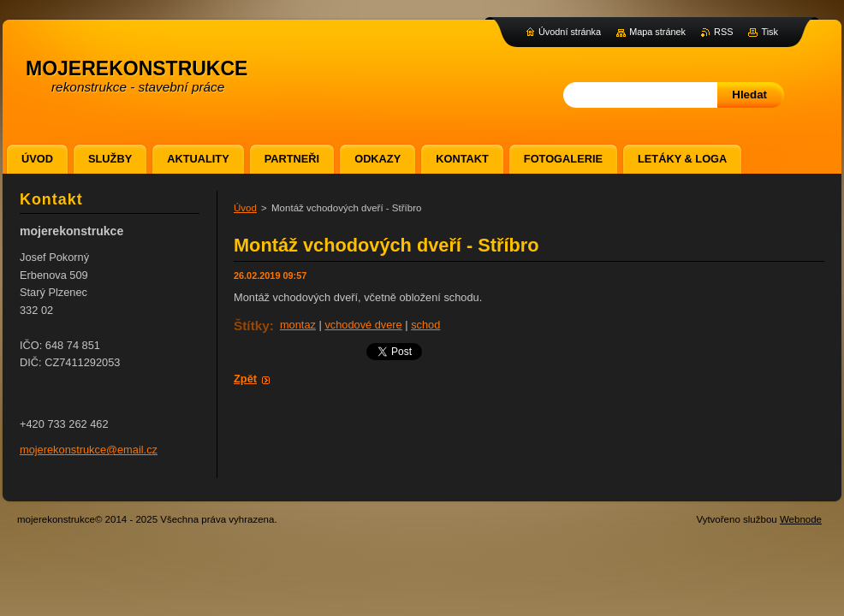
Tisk (770, 32)
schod (425, 325)
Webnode (801, 519)
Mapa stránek (657, 32)
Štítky (252, 326)
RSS (723, 32)
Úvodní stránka (570, 32)
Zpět (245, 379)
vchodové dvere (363, 325)
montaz (298, 325)
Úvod (245, 208)
